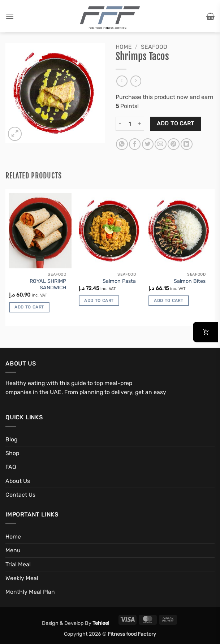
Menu (13, 550)
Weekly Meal (22, 578)
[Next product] (122, 81)
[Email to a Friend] (161, 144)
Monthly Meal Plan (30, 592)
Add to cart (175, 124)
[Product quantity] (130, 124)
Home (124, 47)
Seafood (154, 47)
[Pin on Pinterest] (174, 144)
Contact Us (20, 495)
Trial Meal (18, 564)
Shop (12, 453)
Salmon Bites (190, 281)
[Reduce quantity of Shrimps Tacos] (120, 124)
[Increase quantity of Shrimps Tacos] (140, 124)
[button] (10, 16)
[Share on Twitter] (148, 144)
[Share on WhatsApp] (122, 144)
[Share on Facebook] (135, 144)
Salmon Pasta (119, 281)
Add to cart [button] (29, 307)
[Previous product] (136, 81)
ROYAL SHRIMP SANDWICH (48, 285)
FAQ (11, 467)
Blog (11, 439)
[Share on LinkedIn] (187, 144)
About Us (18, 481)
